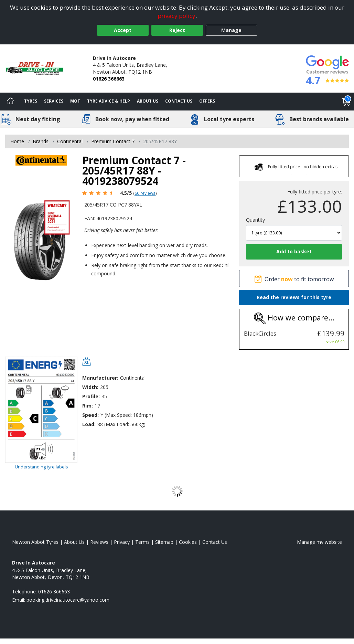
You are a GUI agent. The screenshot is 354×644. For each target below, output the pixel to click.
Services (54, 101)
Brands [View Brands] (41, 141)
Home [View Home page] (17, 141)
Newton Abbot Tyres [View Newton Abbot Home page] (35, 542)
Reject (177, 30)
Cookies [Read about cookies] (188, 542)
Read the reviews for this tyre (294, 297)
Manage (231, 30)
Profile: (91, 396)
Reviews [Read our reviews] (99, 542)
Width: (90, 387)
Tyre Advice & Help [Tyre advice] (109, 101)
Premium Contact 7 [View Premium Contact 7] (113, 141)
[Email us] (68, 600)
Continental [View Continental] (70, 141)
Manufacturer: (100, 378)
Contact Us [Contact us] (179, 101)
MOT (75, 101)
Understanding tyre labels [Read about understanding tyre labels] (41, 467)
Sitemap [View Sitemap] (164, 542)
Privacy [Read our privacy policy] (122, 542)
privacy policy (176, 16)
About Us (148, 101)
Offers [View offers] (207, 101)
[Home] (10, 102)
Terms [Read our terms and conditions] (142, 542)
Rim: (88, 406)
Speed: (90, 415)
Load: (89, 424)
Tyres (31, 101)
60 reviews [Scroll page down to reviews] (145, 193)
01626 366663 (109, 79)
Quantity (255, 220)
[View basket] (346, 102)
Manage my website (319, 542)
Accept (123, 30)
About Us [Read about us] (74, 542)
